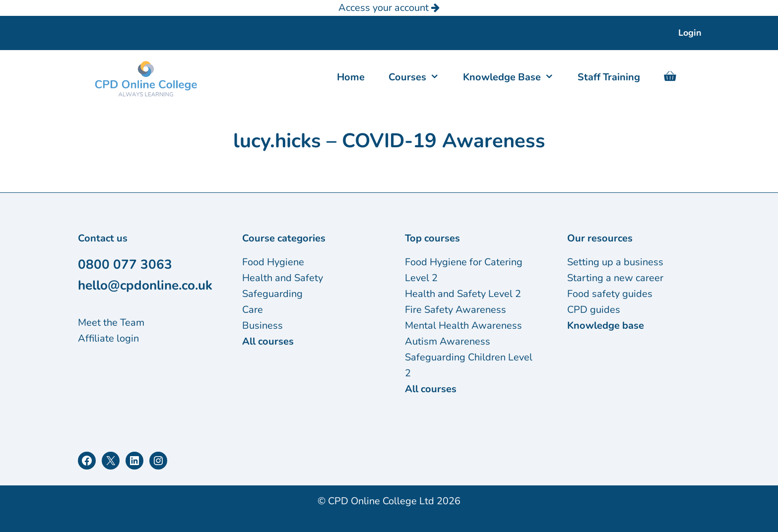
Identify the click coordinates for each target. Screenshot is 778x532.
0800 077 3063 (125, 265)
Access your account (389, 8)
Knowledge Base (514, 77)
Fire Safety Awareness (455, 310)
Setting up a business (615, 262)
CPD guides (594, 310)
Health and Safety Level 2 (463, 294)
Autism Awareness (448, 341)
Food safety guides (610, 294)
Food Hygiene (273, 262)
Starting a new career (615, 278)
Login (690, 33)
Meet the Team (111, 323)
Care (253, 310)
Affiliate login (108, 338)
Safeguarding (272, 294)
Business (262, 325)
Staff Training (609, 77)
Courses (420, 77)
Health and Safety (283, 278)
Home (351, 77)
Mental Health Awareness (463, 325)
